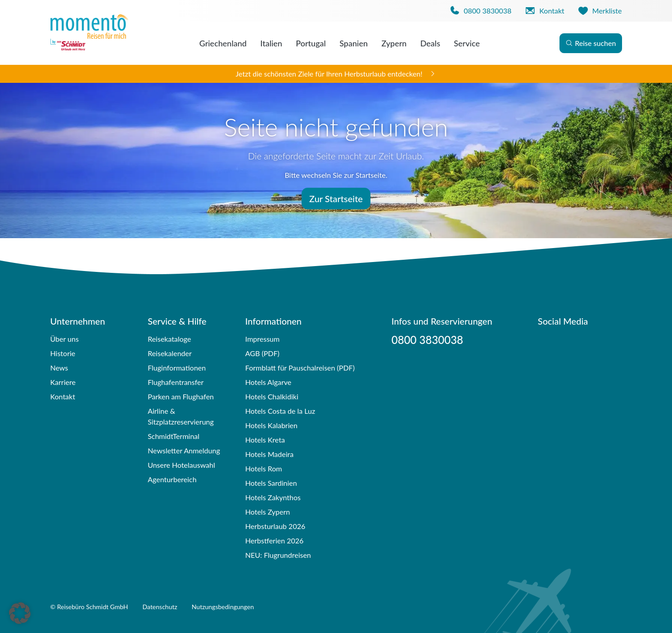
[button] (20, 613)
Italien (271, 43)
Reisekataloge (169, 339)
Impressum (262, 339)
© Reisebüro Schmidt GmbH (89, 607)
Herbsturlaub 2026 (275, 526)
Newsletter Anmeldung (184, 450)
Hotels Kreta (265, 440)
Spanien (354, 43)
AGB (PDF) (262, 353)
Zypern (394, 43)
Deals (430, 43)
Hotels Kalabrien (271, 425)
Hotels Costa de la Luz (280, 411)
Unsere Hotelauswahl (181, 465)
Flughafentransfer (176, 382)
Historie (63, 353)
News (59, 368)
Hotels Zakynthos (273, 497)
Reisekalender (170, 353)
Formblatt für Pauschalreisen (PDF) (300, 368)
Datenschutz (160, 607)
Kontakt (63, 396)
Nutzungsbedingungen (223, 607)
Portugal (311, 43)
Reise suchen (591, 43)
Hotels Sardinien (271, 483)
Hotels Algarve (268, 382)
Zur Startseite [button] (336, 199)
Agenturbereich (172, 479)
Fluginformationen (177, 368)
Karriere (63, 382)
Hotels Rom (264, 468)
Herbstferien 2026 (275, 540)
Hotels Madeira (269, 454)
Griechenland (223, 43)
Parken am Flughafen (181, 396)
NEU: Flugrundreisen (278, 555)
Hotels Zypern (268, 512)
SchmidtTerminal (174, 436)
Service (467, 43)
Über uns (65, 339)
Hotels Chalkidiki (272, 396)
